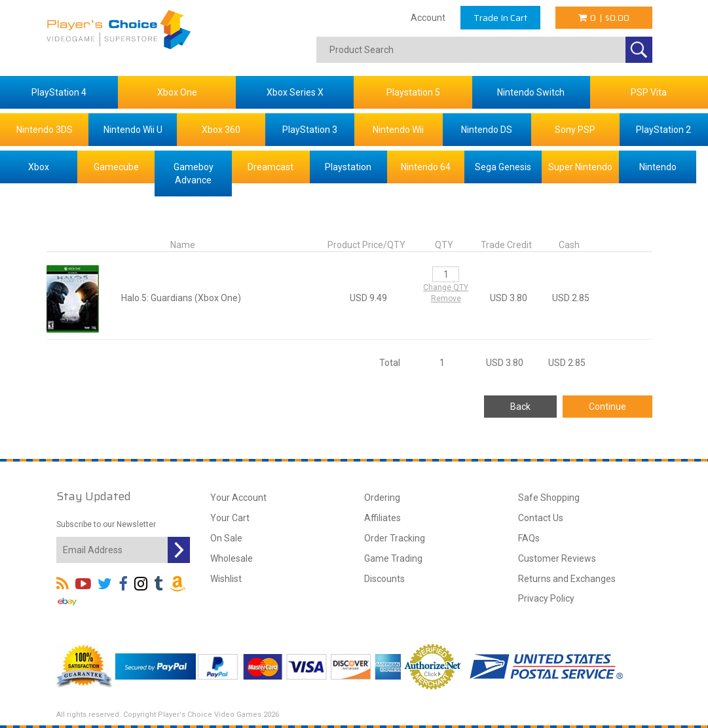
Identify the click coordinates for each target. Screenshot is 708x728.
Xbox (39, 167)
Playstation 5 (413, 92)
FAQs (529, 538)
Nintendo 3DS (45, 130)
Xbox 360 (221, 130)
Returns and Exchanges (567, 579)
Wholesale (232, 558)
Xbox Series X (295, 92)
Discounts (384, 579)
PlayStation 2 (663, 130)
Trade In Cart (500, 18)
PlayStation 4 (59, 92)
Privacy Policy (546, 598)
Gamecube (116, 167)
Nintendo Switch (531, 92)
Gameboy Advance (194, 173)
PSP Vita (649, 92)
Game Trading (393, 558)
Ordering (382, 498)
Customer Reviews (557, 558)
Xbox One (177, 92)
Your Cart (230, 518)
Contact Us (541, 518)
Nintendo (658, 167)
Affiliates (382, 518)
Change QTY (446, 287)
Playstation (348, 167)
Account (428, 18)
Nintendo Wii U (133, 130)
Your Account (238, 498)
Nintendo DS (487, 130)
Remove (446, 299)
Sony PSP (575, 130)
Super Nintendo (580, 167)
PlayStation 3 (310, 130)
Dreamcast (270, 167)
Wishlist (226, 579)
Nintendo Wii (398, 130)
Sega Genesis (503, 167)
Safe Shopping (549, 498)
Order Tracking (395, 538)
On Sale (226, 538)
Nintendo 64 (426, 167)
